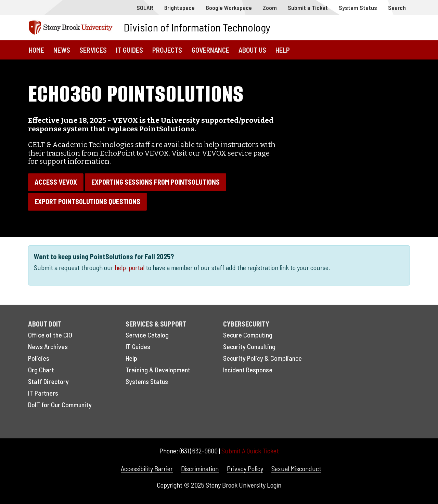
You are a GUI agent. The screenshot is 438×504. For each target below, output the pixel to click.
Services (93, 50)
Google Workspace (229, 8)
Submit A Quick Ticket (250, 451)
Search (397, 8)
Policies (39, 358)
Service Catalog (147, 335)
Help (283, 50)
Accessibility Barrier (147, 468)
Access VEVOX (56, 182)
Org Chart (41, 370)
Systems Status (147, 381)
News (62, 50)
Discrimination (200, 468)
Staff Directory (48, 381)
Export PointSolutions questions (87, 201)
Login (274, 485)
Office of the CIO (50, 335)
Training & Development (158, 370)
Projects (167, 50)
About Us (252, 50)
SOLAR (145, 8)
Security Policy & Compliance (262, 358)
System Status (358, 8)
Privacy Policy (245, 468)
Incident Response (248, 370)
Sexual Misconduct (296, 468)
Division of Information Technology (197, 27)
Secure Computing (248, 335)
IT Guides (130, 50)
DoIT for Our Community (60, 404)
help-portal (130, 267)
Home (36, 50)
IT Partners (43, 393)
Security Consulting (249, 346)
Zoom (270, 8)
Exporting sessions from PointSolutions (156, 182)
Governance (210, 50)
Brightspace (179, 8)
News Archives (48, 346)
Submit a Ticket (308, 8)
